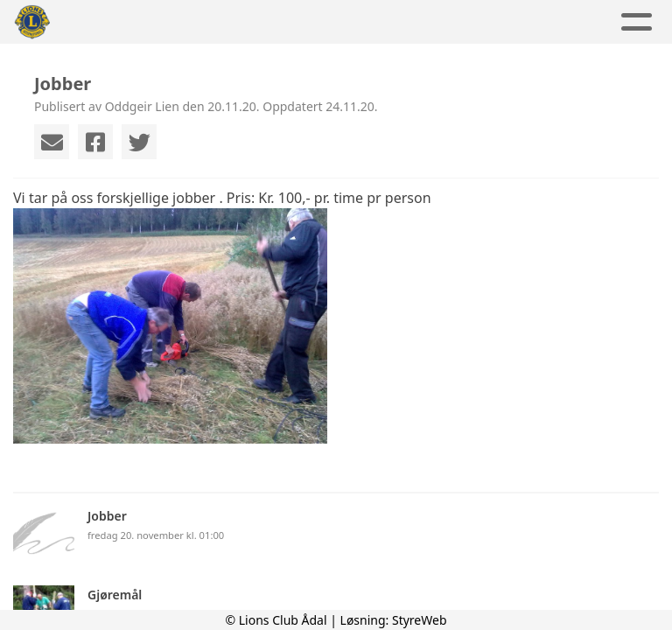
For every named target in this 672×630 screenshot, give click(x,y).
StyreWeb (420, 620)
